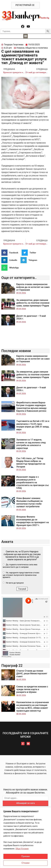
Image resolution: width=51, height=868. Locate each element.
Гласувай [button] (22, 589)
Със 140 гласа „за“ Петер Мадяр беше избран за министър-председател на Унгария (31, 462)
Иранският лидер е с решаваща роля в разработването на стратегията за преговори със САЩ (33, 482)
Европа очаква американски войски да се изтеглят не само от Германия (33, 287)
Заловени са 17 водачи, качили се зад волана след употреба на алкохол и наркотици (31, 444)
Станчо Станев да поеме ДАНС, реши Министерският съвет (32, 674)
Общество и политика (36, 48)
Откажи (26, 863)
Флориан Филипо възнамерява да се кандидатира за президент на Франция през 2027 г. (33, 521)
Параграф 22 (12, 666)
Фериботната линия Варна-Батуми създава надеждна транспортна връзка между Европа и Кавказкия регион (31, 407)
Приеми (26, 856)
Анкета (7, 542)
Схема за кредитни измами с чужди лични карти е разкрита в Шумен (32, 689)
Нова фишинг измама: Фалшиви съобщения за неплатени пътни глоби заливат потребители (29, 502)
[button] (26, 36)
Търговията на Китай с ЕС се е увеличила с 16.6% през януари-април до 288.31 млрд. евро (33, 425)
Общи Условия (22, 849)
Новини (20, 48)
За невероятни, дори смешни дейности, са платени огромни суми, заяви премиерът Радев (33, 303)
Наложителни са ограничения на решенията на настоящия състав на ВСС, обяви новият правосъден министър (33, 706)
